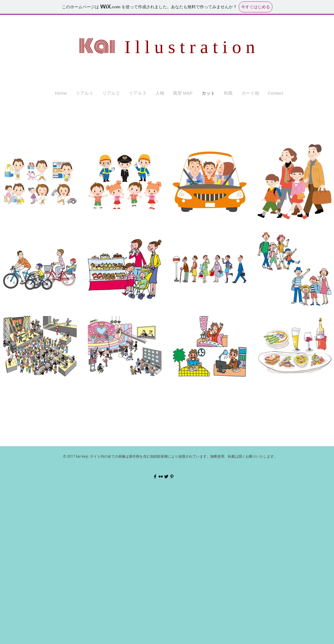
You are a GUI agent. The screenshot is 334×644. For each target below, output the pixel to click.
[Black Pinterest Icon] (172, 477)
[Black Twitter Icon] (166, 477)
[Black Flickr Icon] (161, 477)
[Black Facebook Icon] (155, 477)
